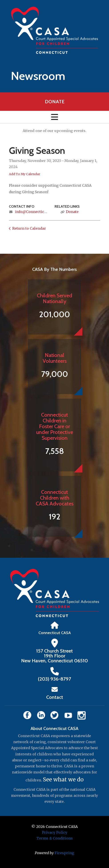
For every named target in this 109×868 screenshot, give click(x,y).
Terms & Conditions (55, 838)
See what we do (63, 780)
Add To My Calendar (25, 174)
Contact (55, 697)
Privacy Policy (55, 832)
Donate (55, 102)
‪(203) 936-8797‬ (54, 679)
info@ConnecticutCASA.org (40, 212)
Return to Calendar (29, 228)
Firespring (64, 853)
